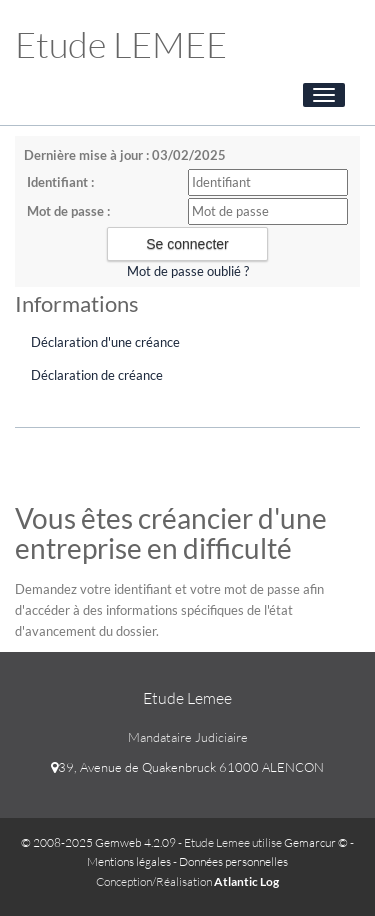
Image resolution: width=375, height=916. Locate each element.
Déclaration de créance (97, 375)
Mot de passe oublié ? (188, 271)
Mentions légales (129, 861)
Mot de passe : (68, 211)
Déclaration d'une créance (105, 342)
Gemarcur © (316, 842)
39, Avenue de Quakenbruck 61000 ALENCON (187, 767)
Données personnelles (233, 861)
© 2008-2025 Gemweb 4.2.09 (98, 842)
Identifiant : (60, 182)
